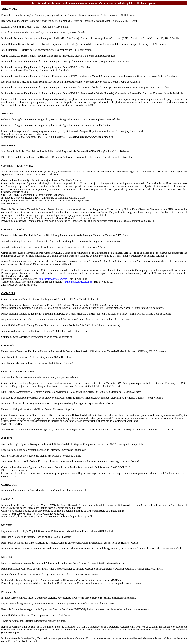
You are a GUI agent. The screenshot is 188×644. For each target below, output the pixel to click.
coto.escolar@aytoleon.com (53, 279)
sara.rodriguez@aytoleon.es (78, 282)
